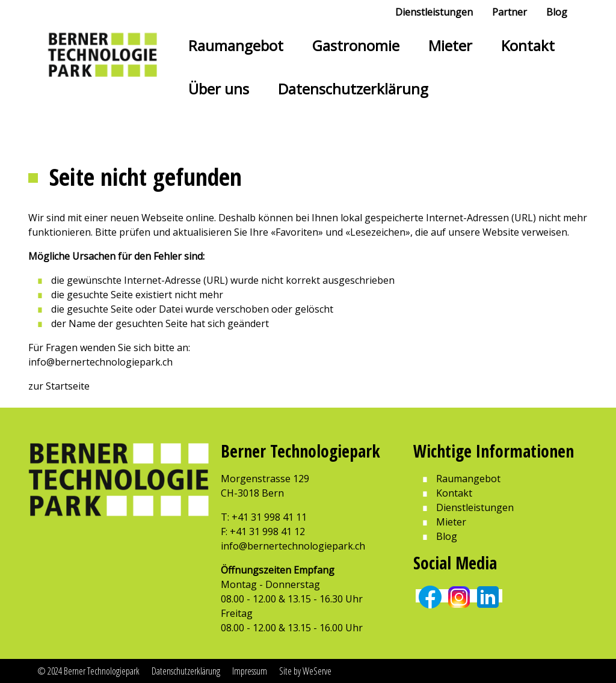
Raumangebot (236, 45)
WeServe (317, 671)
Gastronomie (356, 45)
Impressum (250, 671)
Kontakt (528, 45)
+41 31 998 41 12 (267, 531)
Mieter (450, 45)
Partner (510, 12)
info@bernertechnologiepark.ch (100, 362)
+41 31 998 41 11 (269, 517)
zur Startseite (59, 386)
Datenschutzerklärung (353, 89)
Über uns (219, 89)
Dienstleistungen (434, 12)
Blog (557, 12)
